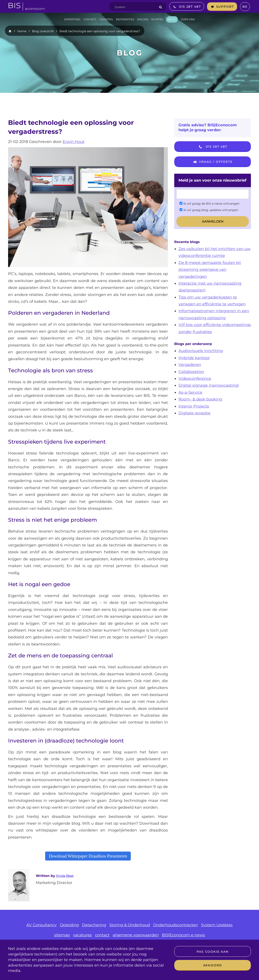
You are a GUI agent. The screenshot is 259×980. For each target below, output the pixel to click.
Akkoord (213, 965)
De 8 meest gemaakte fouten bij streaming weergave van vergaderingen (210, 270)
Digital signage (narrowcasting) (209, 385)
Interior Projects (194, 406)
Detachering (94, 925)
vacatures (82, 935)
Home (22, 31)
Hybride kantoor (194, 358)
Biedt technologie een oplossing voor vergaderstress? (100, 31)
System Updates (217, 925)
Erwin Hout (73, 142)
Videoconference (195, 379)
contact (102, 935)
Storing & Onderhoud (130, 925)
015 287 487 (213, 147)
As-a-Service (190, 392)
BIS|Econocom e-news (183, 935)
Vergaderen (190, 365)
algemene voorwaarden (136, 935)
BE (245, 7)
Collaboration (191, 372)
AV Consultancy (42, 925)
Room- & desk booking (200, 399)
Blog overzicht (43, 31)
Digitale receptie (194, 413)
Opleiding (69, 925)
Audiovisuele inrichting (201, 351)
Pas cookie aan (212, 952)
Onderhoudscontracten (176, 925)
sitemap (62, 935)
